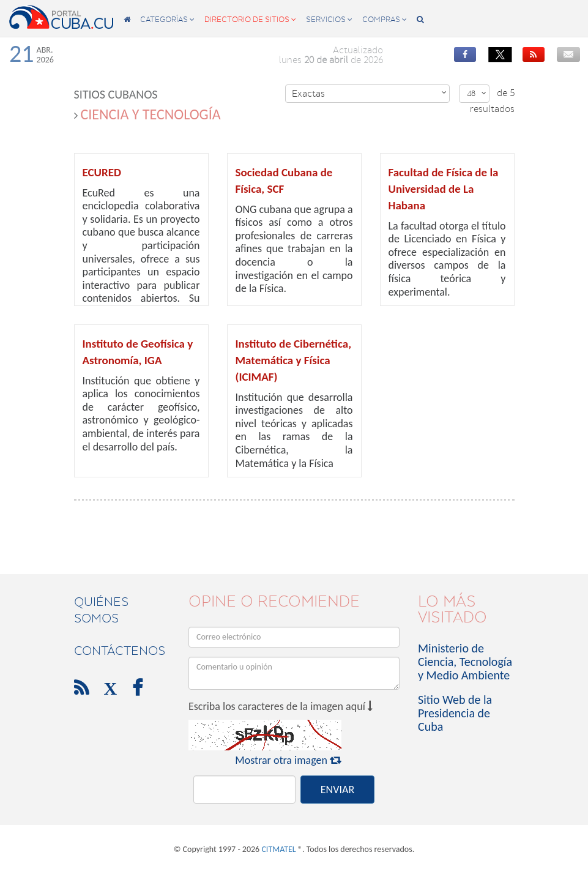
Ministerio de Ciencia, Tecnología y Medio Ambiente (465, 662)
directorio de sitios (250, 19)
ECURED (102, 172)
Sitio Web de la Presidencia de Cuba (455, 713)
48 (477, 93)
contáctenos (120, 651)
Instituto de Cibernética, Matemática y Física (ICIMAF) (294, 360)
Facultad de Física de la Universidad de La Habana (444, 189)
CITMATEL (278, 849)
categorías (167, 19)
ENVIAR (337, 790)
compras (385, 19)
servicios (329, 19)
